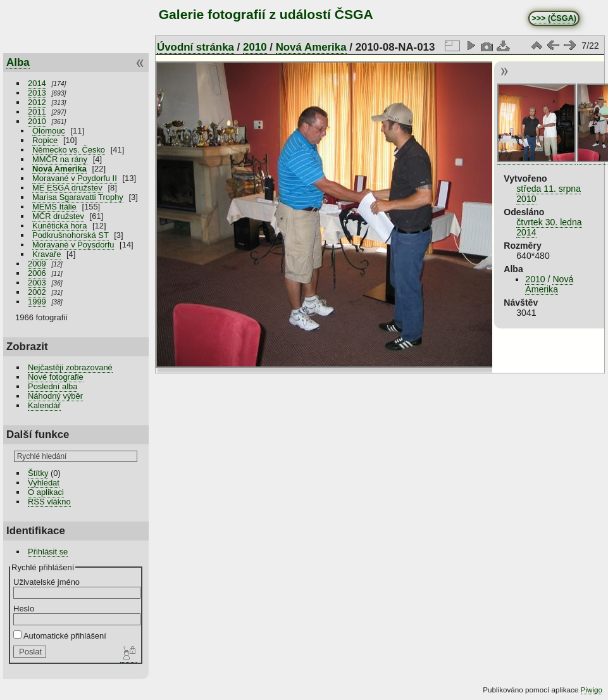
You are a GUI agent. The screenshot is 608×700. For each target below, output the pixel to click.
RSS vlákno (49, 502)
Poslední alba (53, 386)
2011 (37, 112)
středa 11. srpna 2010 (549, 194)
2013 (37, 93)
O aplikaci (46, 492)
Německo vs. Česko (69, 150)
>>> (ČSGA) (554, 18)
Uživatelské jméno (47, 582)
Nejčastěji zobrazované (70, 367)
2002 (37, 292)
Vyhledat (44, 483)
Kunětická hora (59, 226)
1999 (37, 302)
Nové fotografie (56, 377)
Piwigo (592, 690)
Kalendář (44, 405)
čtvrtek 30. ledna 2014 (549, 227)
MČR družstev (58, 216)
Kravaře (47, 254)
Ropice (45, 140)
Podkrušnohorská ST (71, 235)
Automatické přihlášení (60, 636)
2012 (37, 102)
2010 (37, 121)
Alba (18, 62)
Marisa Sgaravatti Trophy (78, 197)
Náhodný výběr (55, 396)
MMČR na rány (60, 159)
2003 (37, 283)
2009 (37, 264)
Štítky (38, 473)
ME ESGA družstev (67, 188)
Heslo (24, 609)
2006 (37, 273)
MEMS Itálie (54, 207)
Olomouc (49, 131)
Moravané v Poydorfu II (75, 178)
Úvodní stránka (195, 47)
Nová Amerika (59, 169)
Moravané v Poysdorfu (73, 245)
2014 (37, 83)
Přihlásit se (48, 552)
